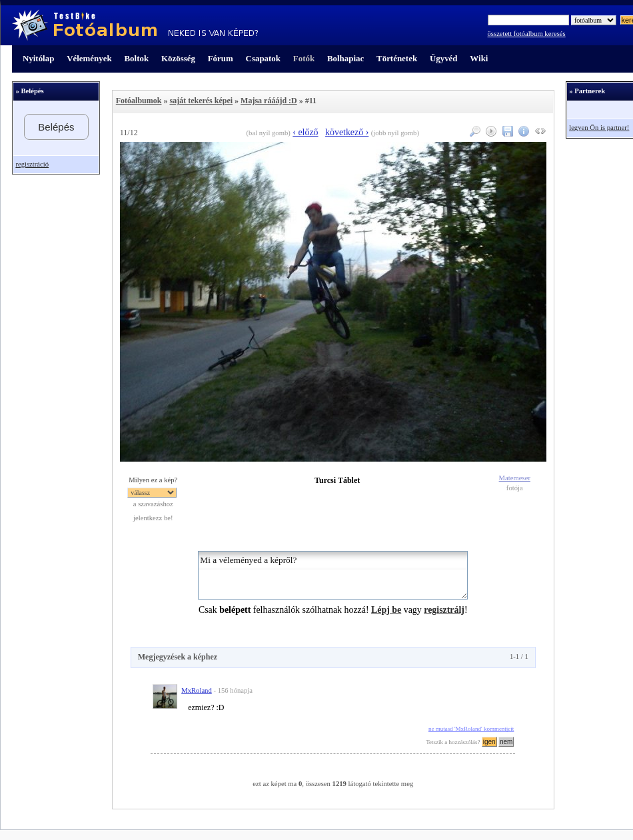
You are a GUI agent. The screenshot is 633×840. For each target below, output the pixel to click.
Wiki (479, 58)
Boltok (136, 58)
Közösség (178, 58)
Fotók (304, 58)
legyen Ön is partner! (599, 128)
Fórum (221, 58)
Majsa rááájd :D (269, 101)
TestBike (135, 25)
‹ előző (305, 132)
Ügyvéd (444, 58)
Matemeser (515, 478)
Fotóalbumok (139, 101)
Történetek (397, 58)
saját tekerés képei (201, 101)
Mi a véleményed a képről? (333, 575)
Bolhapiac (345, 58)
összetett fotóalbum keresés (527, 34)
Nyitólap (38, 58)
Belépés (56, 127)
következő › (347, 132)
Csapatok (263, 58)
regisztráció (32, 164)
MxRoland (197, 690)
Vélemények (89, 58)
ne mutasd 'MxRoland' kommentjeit (471, 729)
